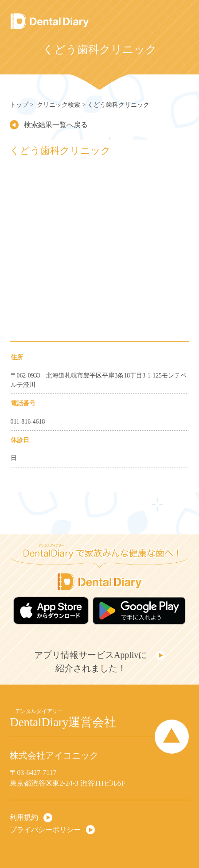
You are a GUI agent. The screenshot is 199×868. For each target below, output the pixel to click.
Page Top (172, 736)
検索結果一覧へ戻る (55, 125)
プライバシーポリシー (45, 829)
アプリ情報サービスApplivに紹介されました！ (91, 662)
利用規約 (24, 817)
